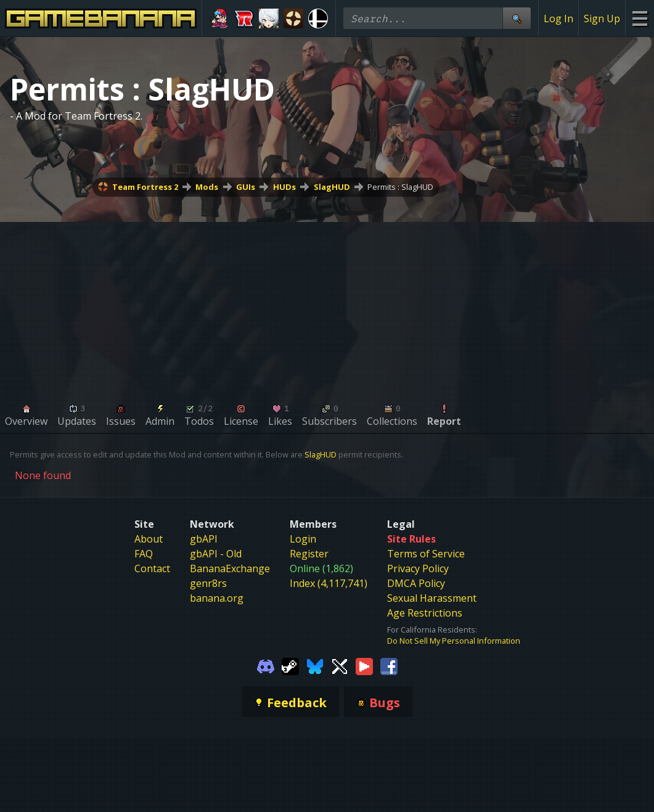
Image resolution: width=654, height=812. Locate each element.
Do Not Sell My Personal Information (454, 641)
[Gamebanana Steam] (290, 666)
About (149, 539)
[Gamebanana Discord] (266, 666)
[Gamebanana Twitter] (340, 666)
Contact (152, 568)
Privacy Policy (418, 568)
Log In (558, 18)
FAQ (144, 554)
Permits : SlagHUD (400, 187)
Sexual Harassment (432, 598)
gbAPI (204, 539)
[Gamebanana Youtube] (364, 666)
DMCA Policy (416, 583)
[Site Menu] (640, 18)
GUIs (246, 187)
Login (303, 539)
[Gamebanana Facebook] (389, 666)
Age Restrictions (425, 613)
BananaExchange (230, 568)
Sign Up (602, 18)
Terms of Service (426, 554)
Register (309, 554)
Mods (207, 187)
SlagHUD (332, 187)
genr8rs (208, 583)
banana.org (217, 598)
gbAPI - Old (216, 554)
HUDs (284, 187)
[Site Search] (517, 18)
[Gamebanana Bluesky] (315, 666)
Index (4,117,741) (329, 583)
